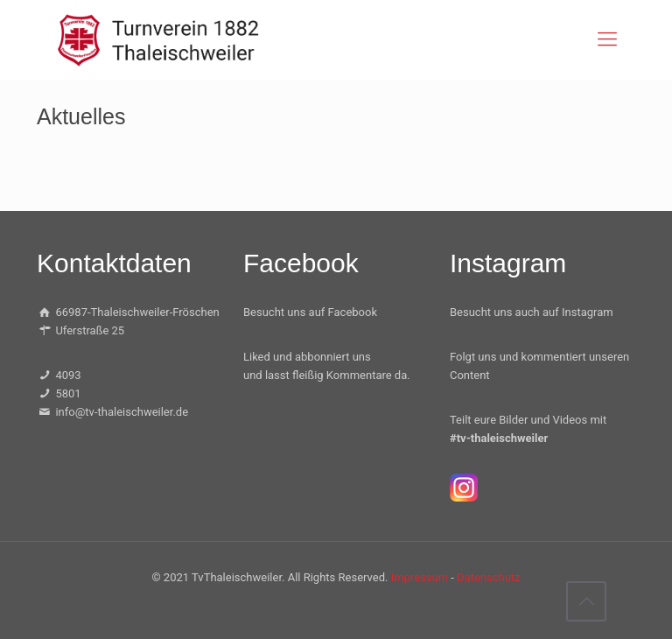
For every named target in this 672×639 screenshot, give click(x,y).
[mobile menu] (607, 39)
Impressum (420, 577)
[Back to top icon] (586, 601)
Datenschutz (488, 577)
